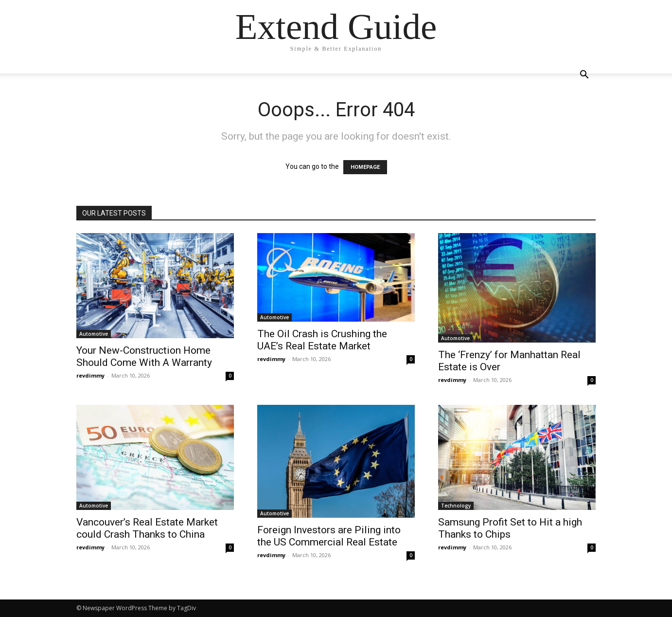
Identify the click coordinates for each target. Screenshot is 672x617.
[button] (584, 76)
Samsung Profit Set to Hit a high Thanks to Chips (510, 528)
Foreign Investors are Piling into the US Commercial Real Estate (329, 536)
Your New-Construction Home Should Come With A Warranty (144, 356)
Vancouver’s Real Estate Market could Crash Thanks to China (147, 528)
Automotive (94, 334)
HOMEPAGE (365, 167)
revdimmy (90, 375)
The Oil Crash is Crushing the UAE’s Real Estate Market (322, 340)
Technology (456, 506)
